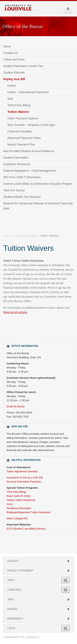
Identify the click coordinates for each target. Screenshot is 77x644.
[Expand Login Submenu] (66, 628)
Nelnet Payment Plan (21, 144)
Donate (38, 609)
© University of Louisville (21, 637)
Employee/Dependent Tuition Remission (28, 512)
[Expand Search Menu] (68, 9)
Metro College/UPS (17, 519)
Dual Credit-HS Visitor (19, 496)
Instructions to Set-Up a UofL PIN (25, 478)
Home (7, 46)
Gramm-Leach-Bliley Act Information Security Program (38, 184)
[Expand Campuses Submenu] (66, 590)
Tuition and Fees (14, 59)
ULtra (10, 504)
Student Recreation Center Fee (23, 66)
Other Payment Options (23, 118)
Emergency (38, 619)
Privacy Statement (38, 571)
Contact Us (10, 53)
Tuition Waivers (18, 112)
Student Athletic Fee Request (22, 197)
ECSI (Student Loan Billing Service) (26, 529)
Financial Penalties (20, 131)
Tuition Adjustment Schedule (22, 472)
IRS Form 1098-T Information (22, 177)
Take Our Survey (14, 190)
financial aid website (15, 312)
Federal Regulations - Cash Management (30, 171)
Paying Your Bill (14, 79)
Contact (38, 561)
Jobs (38, 599)
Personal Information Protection (24, 482)
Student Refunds (14, 73)
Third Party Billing (19, 105)
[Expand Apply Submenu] (66, 580)
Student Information (16, 158)
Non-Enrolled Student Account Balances (29, 151)
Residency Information (19, 508)
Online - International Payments (28, 92)
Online (12, 86)
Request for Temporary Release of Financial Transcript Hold (38, 206)
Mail (10, 99)
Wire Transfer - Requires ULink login (31, 125)
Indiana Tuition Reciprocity (21, 500)
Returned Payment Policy (24, 138)
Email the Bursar (16, 407)
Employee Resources (17, 164)
